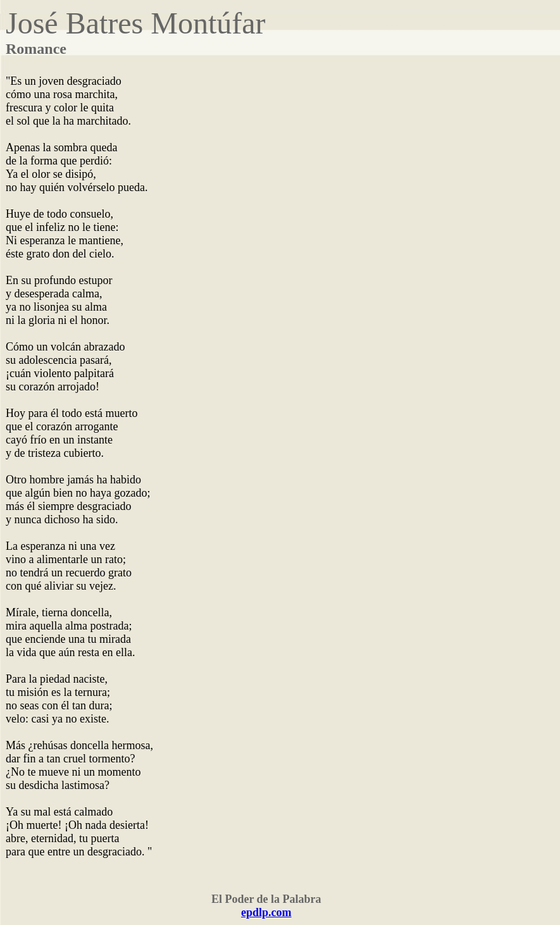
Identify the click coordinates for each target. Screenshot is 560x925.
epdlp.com (266, 912)
